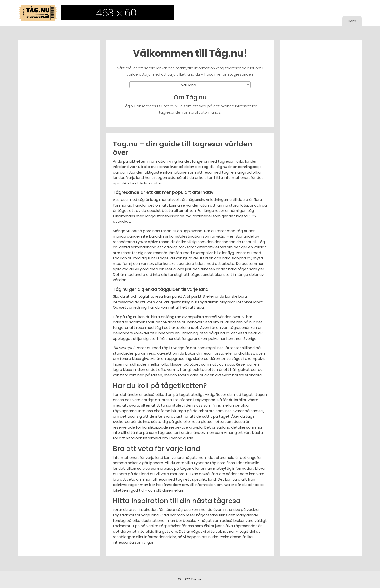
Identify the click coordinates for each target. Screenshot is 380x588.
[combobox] (190, 85)
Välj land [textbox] (189, 85)
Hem (352, 21)
